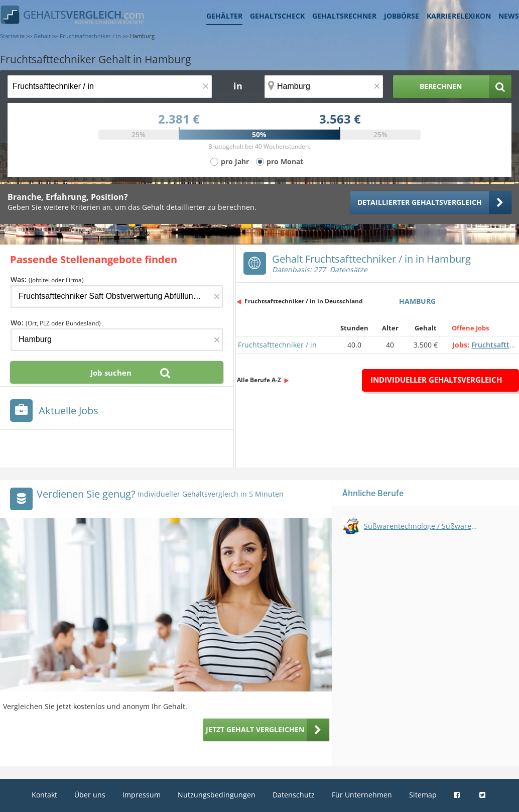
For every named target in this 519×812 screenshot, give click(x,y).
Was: (47, 279)
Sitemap (423, 795)
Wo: (56, 323)
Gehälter (224, 16)
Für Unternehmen (362, 795)
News (509, 16)
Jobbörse (402, 16)
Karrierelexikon (459, 16)
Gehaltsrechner (344, 16)
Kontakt (44, 795)
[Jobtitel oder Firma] (117, 297)
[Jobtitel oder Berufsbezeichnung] (110, 87)
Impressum (142, 795)
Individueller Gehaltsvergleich (436, 380)
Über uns (90, 795)
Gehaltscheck (277, 16)
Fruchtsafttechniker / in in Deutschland (304, 301)
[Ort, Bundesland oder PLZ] (324, 87)
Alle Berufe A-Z (259, 380)
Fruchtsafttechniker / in (277, 345)
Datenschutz (294, 795)
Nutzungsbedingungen (217, 795)
